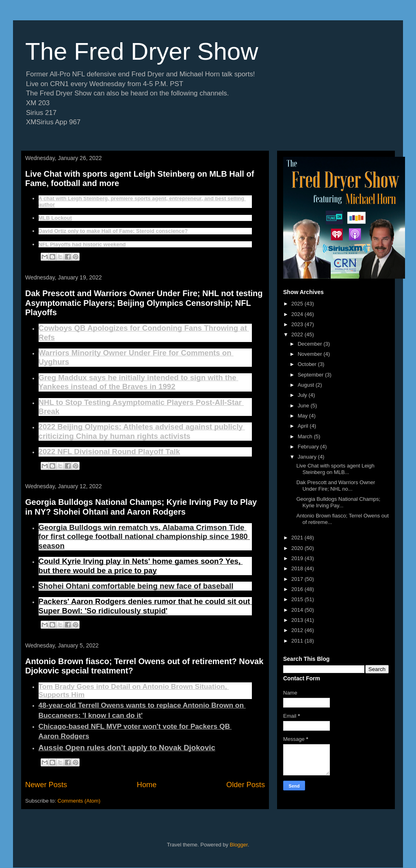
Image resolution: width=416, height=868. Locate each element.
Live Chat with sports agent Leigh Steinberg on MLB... (335, 469)
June (304, 406)
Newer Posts (46, 785)
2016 (298, 589)
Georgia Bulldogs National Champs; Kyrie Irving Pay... (338, 502)
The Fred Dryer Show (142, 51)
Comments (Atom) (79, 801)
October (308, 364)
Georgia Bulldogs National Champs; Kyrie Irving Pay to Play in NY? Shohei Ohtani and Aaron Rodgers (141, 507)
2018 (298, 568)
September (311, 375)
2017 (298, 579)
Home (147, 785)
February (309, 447)
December (311, 344)
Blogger (239, 845)
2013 (298, 620)
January (308, 457)
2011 (298, 641)
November (311, 354)
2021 (298, 538)
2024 (298, 314)
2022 (298, 334)
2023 (298, 324)
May (303, 416)
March (306, 436)
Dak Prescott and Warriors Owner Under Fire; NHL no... (336, 486)
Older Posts (246, 785)
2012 (298, 630)
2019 (298, 558)
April (304, 426)
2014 (298, 610)
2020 (298, 548)
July (303, 395)
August (307, 385)
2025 (298, 304)
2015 (298, 599)
